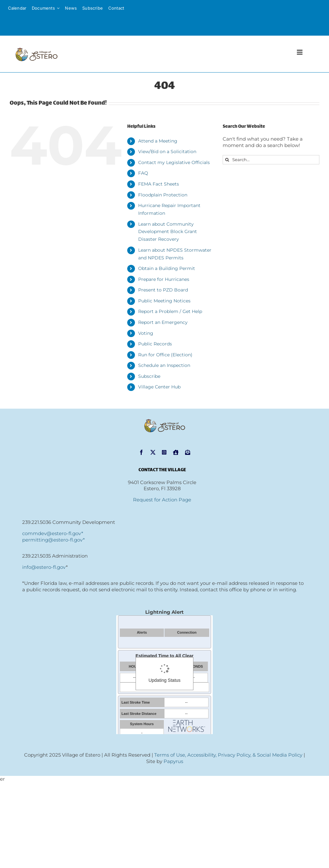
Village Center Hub (159, 387)
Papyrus (173, 761)
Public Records (155, 344)
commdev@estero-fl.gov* (53, 533)
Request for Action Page (162, 500)
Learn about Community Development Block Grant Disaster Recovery (168, 232)
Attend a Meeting (158, 141)
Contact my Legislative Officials (174, 162)
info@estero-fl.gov (44, 567)
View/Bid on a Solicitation (167, 152)
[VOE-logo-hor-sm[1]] (36, 48)
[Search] (227, 160)
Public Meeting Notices (164, 301)
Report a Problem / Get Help (170, 311)
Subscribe (149, 376)
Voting (146, 333)
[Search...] (271, 160)
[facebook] (141, 452)
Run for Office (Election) (165, 355)
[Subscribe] (188, 452)
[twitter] (153, 452)
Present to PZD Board (163, 290)
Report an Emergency (163, 322)
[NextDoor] (176, 452)
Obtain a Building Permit (167, 268)
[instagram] (164, 452)
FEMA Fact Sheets (159, 184)
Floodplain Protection (163, 195)
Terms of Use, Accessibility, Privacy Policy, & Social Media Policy (228, 755)
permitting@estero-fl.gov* (53, 540)
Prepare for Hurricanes (164, 279)
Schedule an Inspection (164, 365)
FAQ (143, 173)
